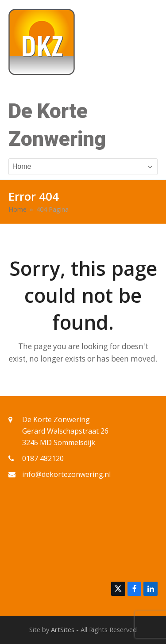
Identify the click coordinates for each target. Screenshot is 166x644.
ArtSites (63, 629)
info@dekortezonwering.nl (66, 474)
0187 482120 (43, 458)
